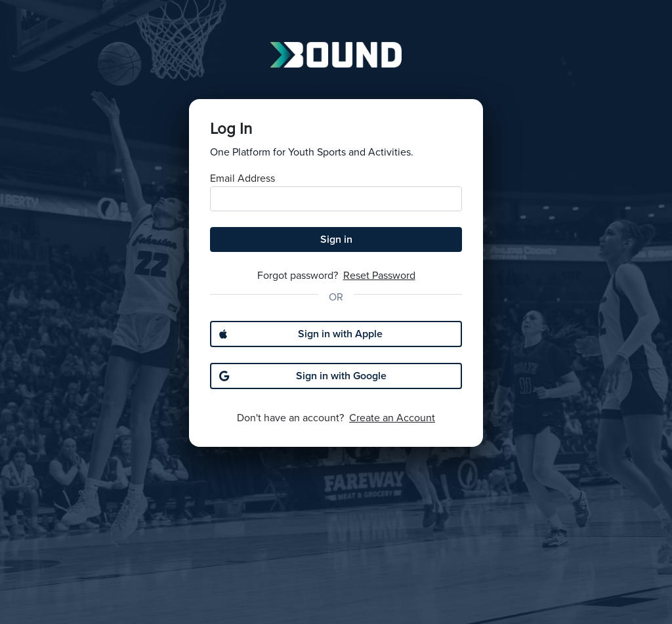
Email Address (242, 178)
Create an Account (392, 418)
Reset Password (379, 276)
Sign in (336, 239)
